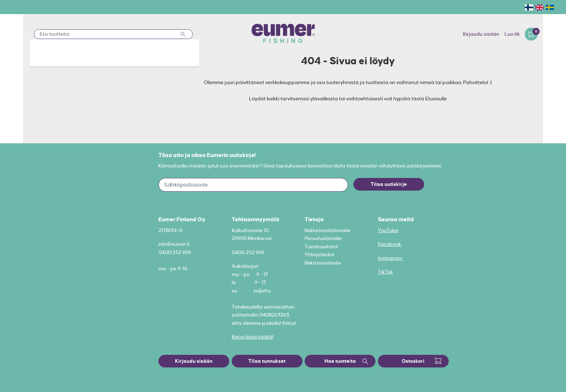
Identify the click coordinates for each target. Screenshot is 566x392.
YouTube (388, 230)
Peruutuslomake (323, 238)
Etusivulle (436, 99)
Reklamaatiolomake (328, 230)
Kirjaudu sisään (481, 34)
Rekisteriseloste (323, 263)
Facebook (390, 244)
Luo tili (512, 34)
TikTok (386, 272)
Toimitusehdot (321, 247)
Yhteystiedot (319, 254)
